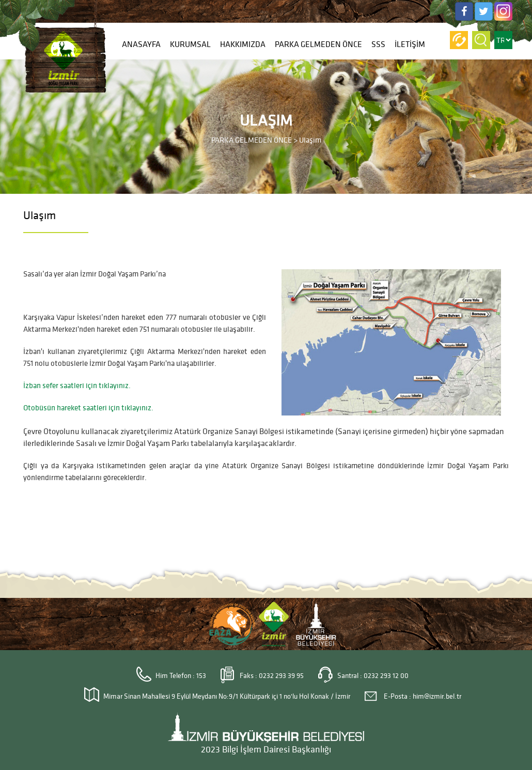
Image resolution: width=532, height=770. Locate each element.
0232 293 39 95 (281, 676)
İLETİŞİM (410, 44)
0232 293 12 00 (386, 676)
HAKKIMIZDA (243, 44)
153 (201, 676)
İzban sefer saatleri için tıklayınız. (77, 386)
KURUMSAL (190, 44)
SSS (378, 44)
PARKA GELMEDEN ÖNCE (318, 44)
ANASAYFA (141, 44)
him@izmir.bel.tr (437, 696)
